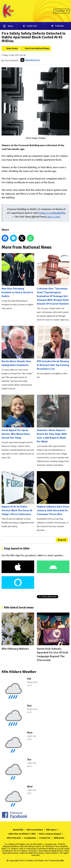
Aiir (62, 861)
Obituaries (59, 838)
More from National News (37, 48)
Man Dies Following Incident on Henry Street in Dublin (18, 275)
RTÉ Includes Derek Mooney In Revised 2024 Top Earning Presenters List (53, 348)
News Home (12, 48)
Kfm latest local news (19, 607)
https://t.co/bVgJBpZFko (52, 213)
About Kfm (18, 830)
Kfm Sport (51, 830)
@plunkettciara (30, 60)
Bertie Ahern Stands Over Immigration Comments (18, 346)
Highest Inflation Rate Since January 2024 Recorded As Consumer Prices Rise (53, 493)
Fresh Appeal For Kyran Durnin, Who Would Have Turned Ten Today (18, 417)
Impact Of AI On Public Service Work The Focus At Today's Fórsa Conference (18, 493)
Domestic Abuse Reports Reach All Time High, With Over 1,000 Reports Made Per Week (53, 419)
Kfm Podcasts (14, 838)
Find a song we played (50, 834)
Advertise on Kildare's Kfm (22, 834)
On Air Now (62, 11)
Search (62, 540)
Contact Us (45, 838)
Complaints (30, 838)
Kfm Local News (35, 830)
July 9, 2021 (54, 217)
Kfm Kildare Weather (19, 672)
